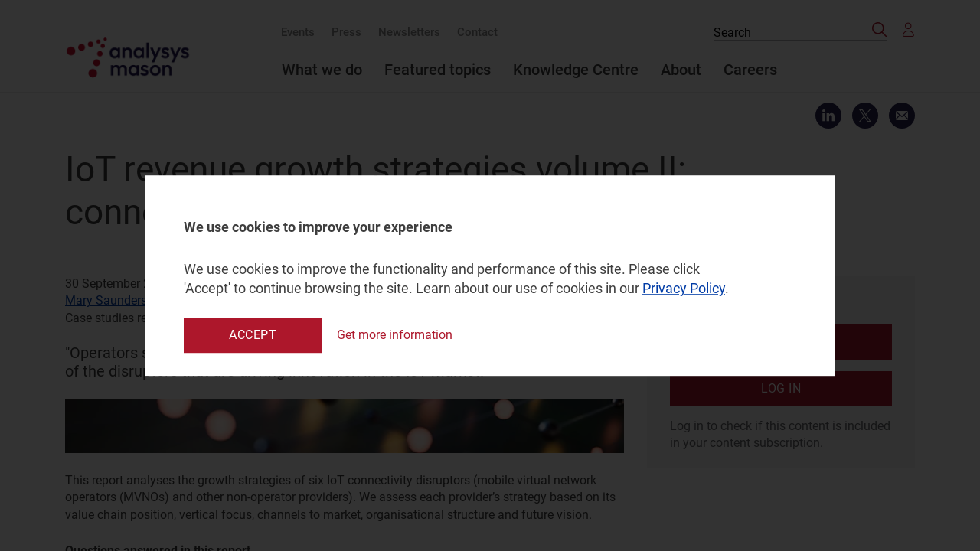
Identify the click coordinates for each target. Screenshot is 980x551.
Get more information (395, 335)
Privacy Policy (684, 289)
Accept (253, 335)
